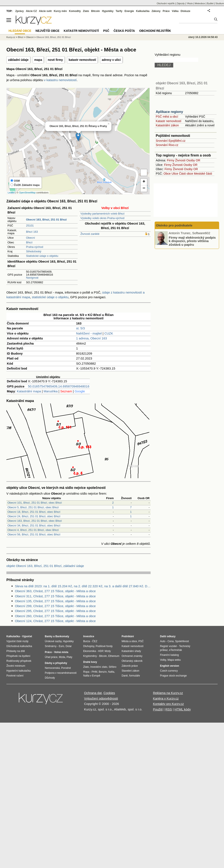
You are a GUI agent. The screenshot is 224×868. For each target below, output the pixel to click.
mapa (38, 60)
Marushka (51, 391)
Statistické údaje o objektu (42, 256)
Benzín (103, 672)
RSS (169, 709)
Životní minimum (16, 666)
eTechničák (176, 650)
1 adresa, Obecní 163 (92, 338)
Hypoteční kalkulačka (18, 671)
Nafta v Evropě (92, 676)
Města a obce (129, 641)
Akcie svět (45, 11)
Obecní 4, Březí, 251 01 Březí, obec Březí (33, 530)
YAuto (190, 3)
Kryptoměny (90, 656)
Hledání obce (20, 31)
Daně (125, 676)
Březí (29, 242)
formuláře (135, 676)
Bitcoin (95, 11)
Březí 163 (32, 232)
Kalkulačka (143, 11)
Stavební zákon (130, 671)
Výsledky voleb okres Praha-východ (102, 218)
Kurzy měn (60, 11)
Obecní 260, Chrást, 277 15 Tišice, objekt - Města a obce (55, 616)
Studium (220, 3)
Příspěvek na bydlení (18, 656)
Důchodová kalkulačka (19, 646)
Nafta (111, 672)
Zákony (156, 11)
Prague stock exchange (173, 676)
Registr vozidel (168, 646)
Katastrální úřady (131, 651)
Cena (171, 641)
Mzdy (108, 651)
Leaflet (11, 193)
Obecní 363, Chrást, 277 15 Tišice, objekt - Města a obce (55, 591)
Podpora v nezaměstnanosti (61, 673)
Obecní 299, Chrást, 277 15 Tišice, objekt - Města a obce (55, 606)
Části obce (186, 174)
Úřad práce (51, 657)
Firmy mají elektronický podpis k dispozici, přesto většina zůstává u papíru (192, 241)
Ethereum (114, 656)
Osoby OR (193, 160)
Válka (175, 11)
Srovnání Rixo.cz (167, 145)
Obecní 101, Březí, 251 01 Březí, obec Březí (35, 503)
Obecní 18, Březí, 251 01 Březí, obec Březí (34, 512)
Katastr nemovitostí (169, 121)
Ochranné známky (132, 656)
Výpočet (27, 636)
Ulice (175, 174)
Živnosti (180, 160)
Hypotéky (108, 11)
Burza (87, 641)
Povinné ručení (15, 676)
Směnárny (51, 646)
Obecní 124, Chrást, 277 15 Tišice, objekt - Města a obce (55, 621)
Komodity (75, 11)
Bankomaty (62, 636)
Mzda (62, 657)
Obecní (31, 238)
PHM (94, 672)
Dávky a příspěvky (56, 663)
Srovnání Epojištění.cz (171, 141)
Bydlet (210, 3)
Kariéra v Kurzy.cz (166, 698)
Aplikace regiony (169, 112)
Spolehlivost (182, 641)
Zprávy (20, 11)
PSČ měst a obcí (167, 117)
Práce (166, 11)
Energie (129, 11)
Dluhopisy (89, 646)
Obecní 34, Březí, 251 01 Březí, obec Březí (34, 525)
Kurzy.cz (11, 37)
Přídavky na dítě (16, 651)
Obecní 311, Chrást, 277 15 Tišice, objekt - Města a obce (55, 596)
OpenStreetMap (27, 193)
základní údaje (18, 60)
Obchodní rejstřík (166, 3)
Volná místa (61, 652)
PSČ (106, 31)
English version (169, 666)
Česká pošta (124, 31)
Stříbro (112, 667)
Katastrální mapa (29, 391)
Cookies (109, 693)
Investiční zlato (99, 667)
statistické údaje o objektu (50, 297)
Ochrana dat (93, 693)
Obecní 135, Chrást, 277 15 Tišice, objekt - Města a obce (55, 601)
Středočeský (34, 251)
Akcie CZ (31, 11)
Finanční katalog (169, 655)
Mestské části (203, 174)
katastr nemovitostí (82, 60)
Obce (167, 174)
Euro (61, 646)
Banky (49, 636)
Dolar (69, 646)
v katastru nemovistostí (60, 80)
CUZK (109, 333)
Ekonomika (89, 651)
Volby (163, 660)
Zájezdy (181, 3)
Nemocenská (52, 668)
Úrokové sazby (53, 641)
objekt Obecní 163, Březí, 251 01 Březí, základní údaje (45, 566)
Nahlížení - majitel (89, 333)
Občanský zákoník (132, 661)
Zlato (86, 11)
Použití (158, 709)
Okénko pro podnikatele (174, 225)
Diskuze (185, 11)
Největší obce (48, 31)
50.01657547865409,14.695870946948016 (59, 386)
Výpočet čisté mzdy (17, 641)
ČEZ (95, 641)
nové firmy (55, 60)
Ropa (86, 672)
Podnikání (128, 636)
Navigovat (32, 278)
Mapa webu (174, 660)
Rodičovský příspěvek (19, 661)
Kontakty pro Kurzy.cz (168, 704)
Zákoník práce (130, 666)
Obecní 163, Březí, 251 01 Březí (53, 37)
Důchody (50, 678)
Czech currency (169, 671)
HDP (101, 651)
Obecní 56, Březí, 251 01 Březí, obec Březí (34, 534)
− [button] (144, 189)
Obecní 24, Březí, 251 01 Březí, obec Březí (34, 516)
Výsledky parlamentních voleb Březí (103, 214)
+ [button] (144, 182)
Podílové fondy (104, 646)
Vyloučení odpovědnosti (101, 698)
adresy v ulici (111, 60)
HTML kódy (183, 709)
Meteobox (200, 3)
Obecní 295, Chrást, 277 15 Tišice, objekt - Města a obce (55, 611)
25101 (30, 226)
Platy (69, 657)
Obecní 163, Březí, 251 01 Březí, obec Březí (35, 521)
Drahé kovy (90, 662)
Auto (163, 641)
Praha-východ (35, 247)
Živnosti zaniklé (90, 234)
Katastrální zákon (167, 125)
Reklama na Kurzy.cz (168, 693)
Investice (89, 636)
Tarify (119, 11)
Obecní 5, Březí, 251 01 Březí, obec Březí (33, 507)
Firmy (171, 160)
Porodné (66, 668)
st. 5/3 (81, 328)
